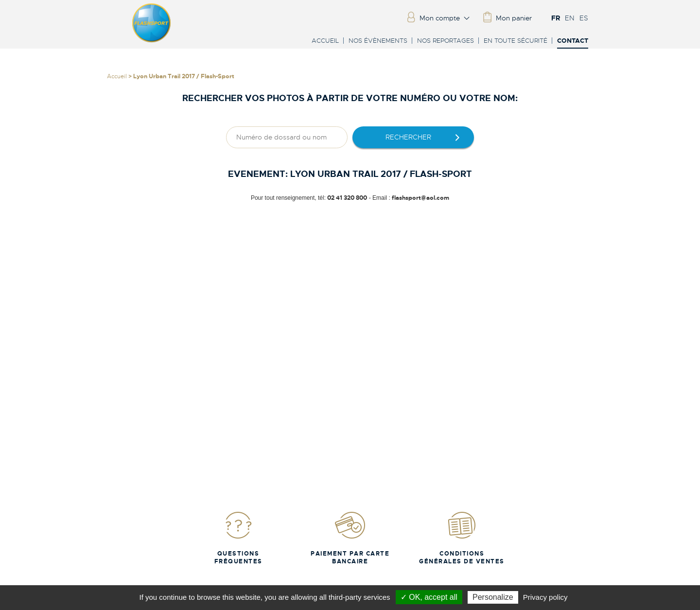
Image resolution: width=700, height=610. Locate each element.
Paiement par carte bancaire (350, 538)
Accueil (325, 41)
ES (584, 18)
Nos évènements (378, 41)
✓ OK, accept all (429, 597)
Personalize (493, 597)
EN (570, 18)
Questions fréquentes (238, 538)
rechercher (408, 137)
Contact (573, 41)
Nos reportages (446, 41)
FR (556, 18)
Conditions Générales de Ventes (462, 538)
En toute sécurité (516, 41)
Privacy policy (545, 597)
